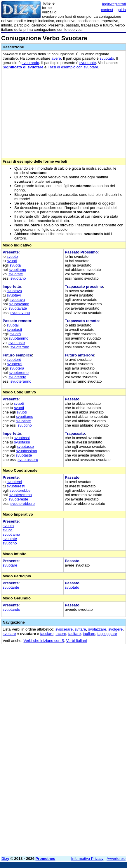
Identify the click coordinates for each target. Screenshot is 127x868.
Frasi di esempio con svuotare (73, 67)
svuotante (88, 63)
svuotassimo (27, 451)
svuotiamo (17, 270)
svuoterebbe (20, 490)
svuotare (10, 565)
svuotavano (20, 313)
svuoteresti (16, 486)
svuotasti (14, 330)
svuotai (13, 325)
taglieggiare (107, 634)
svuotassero (28, 460)
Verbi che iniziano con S (44, 641)
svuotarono (20, 347)
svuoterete (17, 377)
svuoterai (14, 364)
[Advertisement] (63, 788)
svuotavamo (19, 304)
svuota (15, 265)
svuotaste (17, 343)
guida (121, 10)
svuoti (12, 261)
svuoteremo (19, 373)
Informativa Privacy (87, 859)
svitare (80, 629)
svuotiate (23, 421)
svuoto (12, 257)
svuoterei (14, 482)
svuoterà (17, 368)
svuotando (30, 63)
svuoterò (14, 360)
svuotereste (18, 499)
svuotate (16, 274)
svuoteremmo (20, 495)
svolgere (115, 629)
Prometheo (46, 859)
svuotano (18, 278)
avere (56, 58)
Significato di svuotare (23, 67)
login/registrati (114, 4)
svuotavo (14, 291)
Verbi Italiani (77, 641)
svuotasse (25, 447)
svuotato (107, 58)
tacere (61, 634)
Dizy (5, 859)
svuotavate (18, 308)
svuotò (15, 334)
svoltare (9, 634)
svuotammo (19, 338)
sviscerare (64, 629)
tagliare (89, 634)
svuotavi (14, 295)
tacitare (75, 634)
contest (107, 10)
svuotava (17, 300)
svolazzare (97, 629)
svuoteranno (21, 381)
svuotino (25, 425)
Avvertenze (116, 859)
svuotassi (22, 438)
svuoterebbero (23, 504)
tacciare (47, 634)
